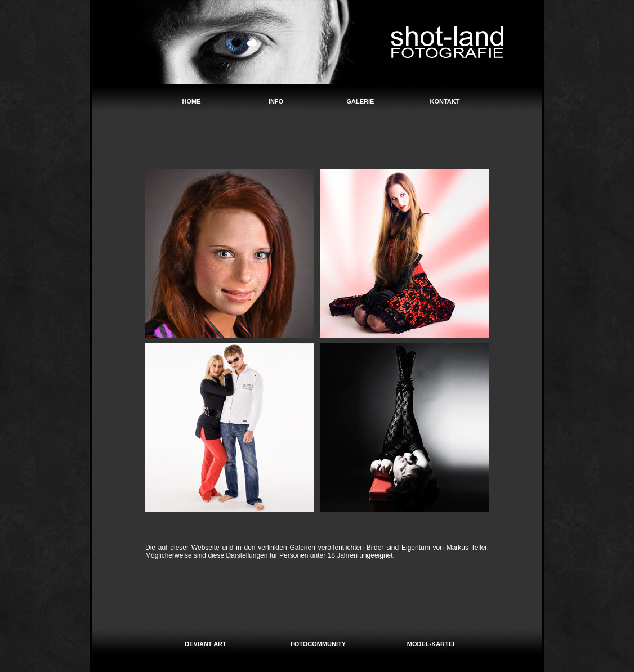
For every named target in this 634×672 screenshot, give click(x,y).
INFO (276, 101)
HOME (192, 101)
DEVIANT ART (206, 644)
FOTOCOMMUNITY (318, 644)
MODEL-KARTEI (431, 644)
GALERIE (361, 101)
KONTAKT (445, 101)
